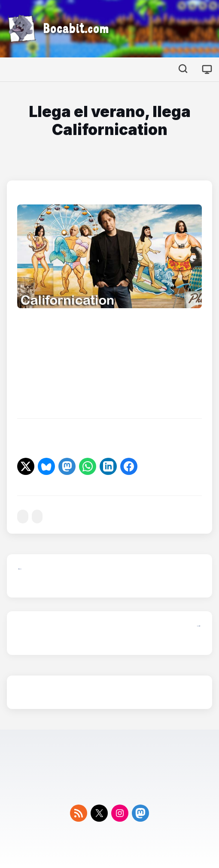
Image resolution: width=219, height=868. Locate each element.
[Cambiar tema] (207, 69)
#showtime (37, 517)
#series (23, 517)
